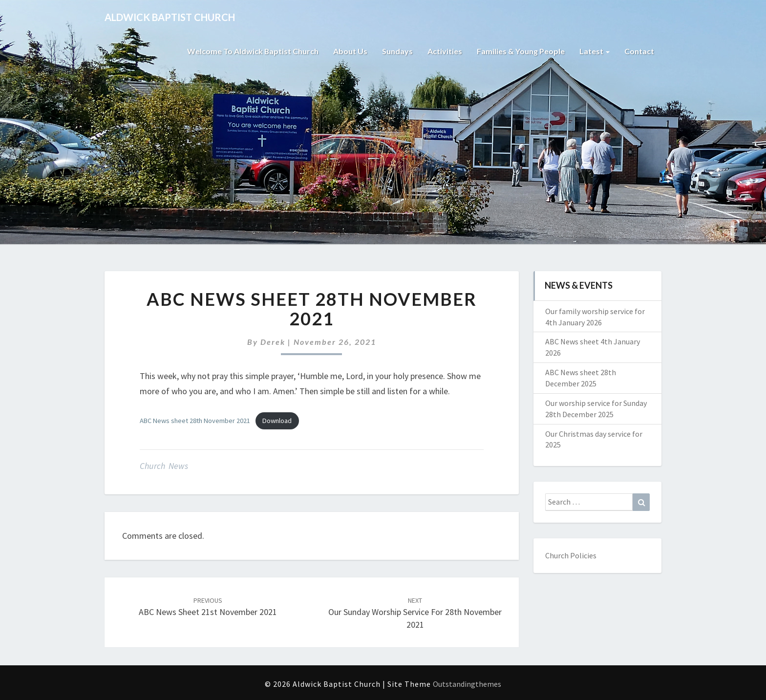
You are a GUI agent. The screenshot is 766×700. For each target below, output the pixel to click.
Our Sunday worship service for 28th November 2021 (415, 613)
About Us (350, 51)
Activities (445, 51)
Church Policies (571, 555)
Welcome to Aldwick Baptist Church (253, 51)
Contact (639, 51)
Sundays (397, 51)
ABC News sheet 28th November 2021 (195, 421)
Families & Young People (521, 51)
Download (277, 421)
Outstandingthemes (467, 684)
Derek (273, 342)
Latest (595, 51)
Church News (164, 466)
